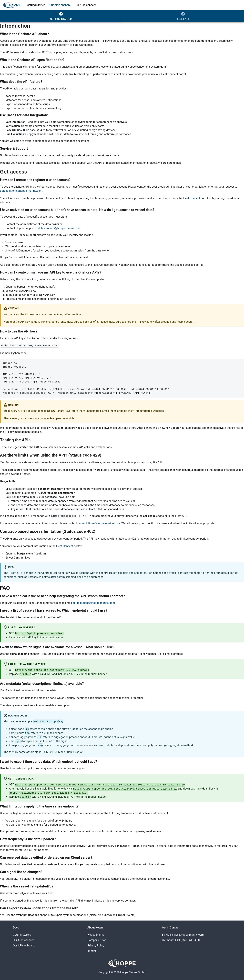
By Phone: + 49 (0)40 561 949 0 (181, 940)
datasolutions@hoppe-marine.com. (99, 523)
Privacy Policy (96, 946)
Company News (97, 940)
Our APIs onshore (60, 5)
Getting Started (36, 5)
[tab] (61, 16)
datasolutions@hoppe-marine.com (21, 191)
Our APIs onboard (85, 5)
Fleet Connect (191, 198)
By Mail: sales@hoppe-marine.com (183, 935)
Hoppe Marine (96, 935)
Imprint (92, 951)
